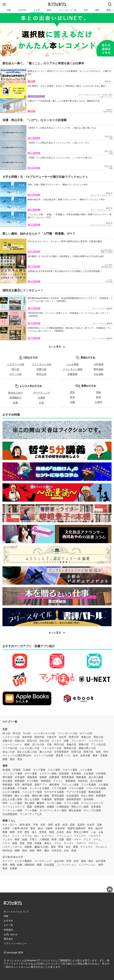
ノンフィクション (66, 865)
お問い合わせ (11, 934)
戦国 (52, 832)
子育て (33, 839)
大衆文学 (52, 737)
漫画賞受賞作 (74, 799)
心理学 (98, 402)
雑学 (101, 865)
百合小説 (44, 741)
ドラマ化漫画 (59, 788)
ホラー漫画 (31, 773)
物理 (12, 832)
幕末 (69, 832)
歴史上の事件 (81, 832)
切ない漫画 (87, 796)
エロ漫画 (103, 785)
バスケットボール (12, 847)
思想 (32, 851)
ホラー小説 (16, 374)
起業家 (14, 868)
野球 (61, 847)
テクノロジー (10, 825)
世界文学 (74, 737)
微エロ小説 (45, 752)
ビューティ (48, 836)
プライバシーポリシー (15, 944)
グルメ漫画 (54, 770)
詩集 (66, 741)
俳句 (106, 752)
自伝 (68, 847)
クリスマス (86, 847)
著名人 (48, 843)
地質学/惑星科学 (77, 828)
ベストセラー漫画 (32, 792)
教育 (17, 839)
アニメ (87, 839)
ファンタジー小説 (41, 364)
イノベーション (87, 865)
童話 (12, 759)
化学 (43, 825)
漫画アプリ (41, 785)
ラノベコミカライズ (14, 807)
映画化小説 (70, 748)
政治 (40, 828)
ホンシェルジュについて (16, 912)
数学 (33, 828)
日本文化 (57, 851)
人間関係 (44, 839)
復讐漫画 (59, 799)
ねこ (37, 836)
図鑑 (5, 759)
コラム (58, 843)
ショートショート (12, 744)
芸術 (98, 392)
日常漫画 (20, 777)
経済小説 (32, 741)
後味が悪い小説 (87, 748)
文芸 (86, 10)
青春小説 (86, 737)
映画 (15, 843)
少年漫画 (98, 364)
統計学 (99, 828)
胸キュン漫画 (22, 796)
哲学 (73, 397)
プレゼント (101, 847)
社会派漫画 (73, 796)
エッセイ (57, 741)
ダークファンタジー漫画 (53, 810)
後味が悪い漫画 (41, 796)
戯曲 (27, 744)
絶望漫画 (101, 796)
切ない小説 (9, 752)
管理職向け (16, 398)
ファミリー (80, 836)
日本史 (60, 832)
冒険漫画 (32, 777)
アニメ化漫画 (88, 785)
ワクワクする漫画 (76, 792)
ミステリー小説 (16, 364)
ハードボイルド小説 (44, 733)
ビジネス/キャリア (13, 857)
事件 (39, 851)
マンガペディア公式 (31, 814)
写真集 (38, 843)
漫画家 (43, 777)
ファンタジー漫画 (73, 369)
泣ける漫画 (96, 781)
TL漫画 (27, 770)
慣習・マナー (74, 839)
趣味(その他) (41, 847)
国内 (25, 851)
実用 (5, 865)
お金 (41, 403)
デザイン (93, 843)
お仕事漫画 (9, 788)
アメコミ (58, 781)
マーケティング (41, 393)
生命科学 (60, 828)
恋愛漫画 (73, 374)
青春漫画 (7, 785)
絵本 (75, 755)
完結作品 (83, 781)
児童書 (104, 755)
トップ (37, 10)
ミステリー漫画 (48, 773)
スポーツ (81, 843)
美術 (53, 847)
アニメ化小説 (98, 744)
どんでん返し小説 (29, 748)
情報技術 (29, 865)
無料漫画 (54, 785)
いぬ (93, 832)
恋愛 (61, 839)
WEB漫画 (46, 781)
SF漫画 (17, 770)
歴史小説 (98, 737)
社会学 (91, 825)
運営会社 (8, 939)
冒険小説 (84, 744)
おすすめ (22, 10)
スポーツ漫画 (70, 770)
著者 (5, 868)
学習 (69, 861)
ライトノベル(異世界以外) (17, 755)
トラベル (27, 836)
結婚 (25, 839)
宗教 (73, 402)
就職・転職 (16, 865)
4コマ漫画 (33, 781)
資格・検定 (87, 861)
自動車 (28, 847)
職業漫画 (81, 777)
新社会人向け (16, 393)
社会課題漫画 (10, 814)
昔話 (20, 759)
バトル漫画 (73, 364)
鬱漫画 (41, 803)
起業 (16, 403)
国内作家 (39, 737)
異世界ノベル (63, 755)
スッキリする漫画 (39, 788)
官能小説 (20, 741)
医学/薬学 (25, 825)
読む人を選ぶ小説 (27, 752)
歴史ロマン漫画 (80, 807)
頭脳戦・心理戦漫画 (58, 807)
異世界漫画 (68, 777)
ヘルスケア (95, 836)
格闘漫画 (70, 781)
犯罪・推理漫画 (23, 785)
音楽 (22, 843)
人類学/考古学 (20, 828)
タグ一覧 (8, 925)
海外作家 (27, 737)
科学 (98, 397)
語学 (76, 861)
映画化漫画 (95, 792)
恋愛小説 (41, 369)
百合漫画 (7, 781)
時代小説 (41, 374)
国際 (17, 851)
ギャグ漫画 (39, 770)
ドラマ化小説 (10, 748)
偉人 (34, 832)
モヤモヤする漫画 (54, 792)
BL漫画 (6, 770)
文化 (66, 851)
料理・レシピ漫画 (12, 803)
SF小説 (16, 369)
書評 (47, 851)
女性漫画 (76, 773)
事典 (95, 755)
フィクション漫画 (12, 810)
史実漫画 (96, 807)
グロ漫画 (22, 788)
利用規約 (8, 930)
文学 (20, 832)
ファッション (64, 836)
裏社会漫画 (75, 810)
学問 (50, 825)
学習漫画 (7, 796)
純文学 (63, 737)
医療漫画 (20, 781)
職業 (39, 865)
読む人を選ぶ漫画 (12, 799)
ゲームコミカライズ (92, 803)
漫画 (97, 10)
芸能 (29, 843)
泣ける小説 (38, 744)
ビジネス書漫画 (11, 792)
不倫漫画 (47, 799)
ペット (16, 836)
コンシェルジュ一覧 (67, 10)
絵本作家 (85, 755)
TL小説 (27, 733)
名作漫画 (88, 799)
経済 (65, 825)
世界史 (43, 832)
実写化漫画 (58, 796)
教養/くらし (9, 821)
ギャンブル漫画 (92, 810)
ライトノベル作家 (43, 755)
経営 (58, 825)
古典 (49, 744)
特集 (9, 10)
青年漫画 (98, 369)
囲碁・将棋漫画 (36, 807)
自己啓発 (101, 861)
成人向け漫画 (96, 777)
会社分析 (59, 861)
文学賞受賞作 (61, 752)
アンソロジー (79, 741)
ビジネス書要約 (23, 861)
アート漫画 (31, 810)
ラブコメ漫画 (71, 803)
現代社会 (7, 851)
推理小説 (88, 752)
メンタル (7, 839)
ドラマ (6, 843)
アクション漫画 (70, 785)
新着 (49, 10)
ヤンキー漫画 (54, 803)
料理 (54, 839)
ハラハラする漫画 (96, 788)
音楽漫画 (64, 773)
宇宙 (35, 825)
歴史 (73, 392)
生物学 (49, 828)
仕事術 (41, 398)
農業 (5, 832)
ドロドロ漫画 (76, 788)
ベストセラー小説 (52, 748)
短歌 (98, 752)
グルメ (6, 836)
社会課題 (49, 865)
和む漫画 (29, 803)
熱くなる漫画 (32, 799)
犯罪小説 (76, 752)
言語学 (81, 825)
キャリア (7, 861)
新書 (75, 847)
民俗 (74, 851)
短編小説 (71, 744)
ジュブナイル (96, 741)
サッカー (69, 843)
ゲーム (97, 839)
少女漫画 (98, 374)
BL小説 (6, 733)
